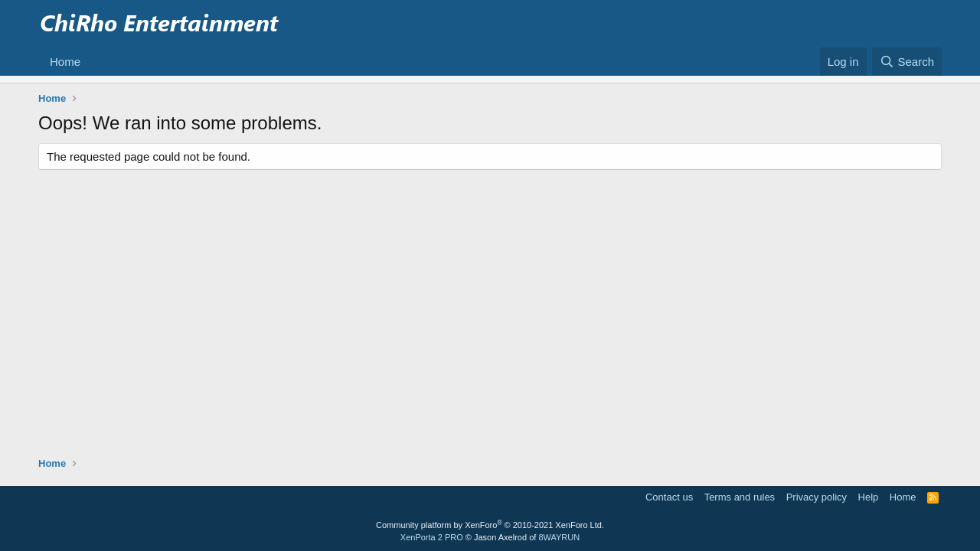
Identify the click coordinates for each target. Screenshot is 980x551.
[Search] (907, 62)
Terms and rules (740, 497)
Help (869, 497)
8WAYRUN (559, 537)
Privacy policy (817, 497)
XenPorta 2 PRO (432, 537)
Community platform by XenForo (490, 525)
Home (65, 62)
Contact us (669, 497)
